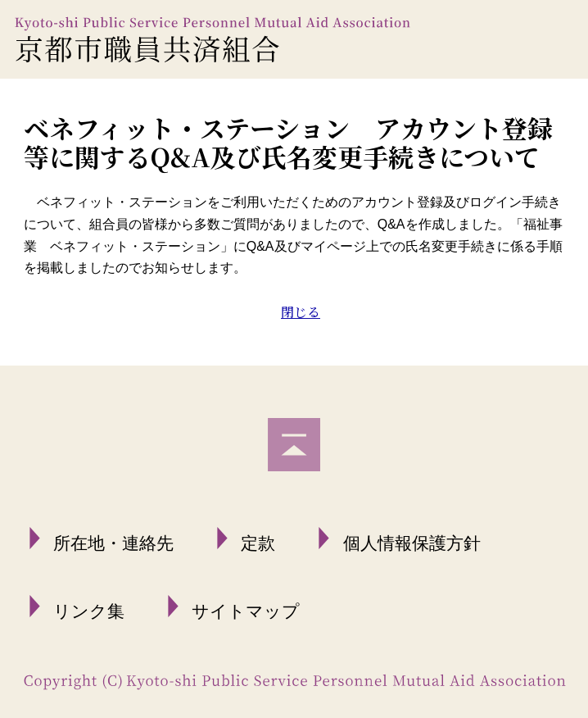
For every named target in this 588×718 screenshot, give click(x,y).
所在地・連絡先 (113, 543)
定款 (258, 543)
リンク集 (89, 611)
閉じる (301, 312)
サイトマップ (246, 611)
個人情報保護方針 (412, 543)
